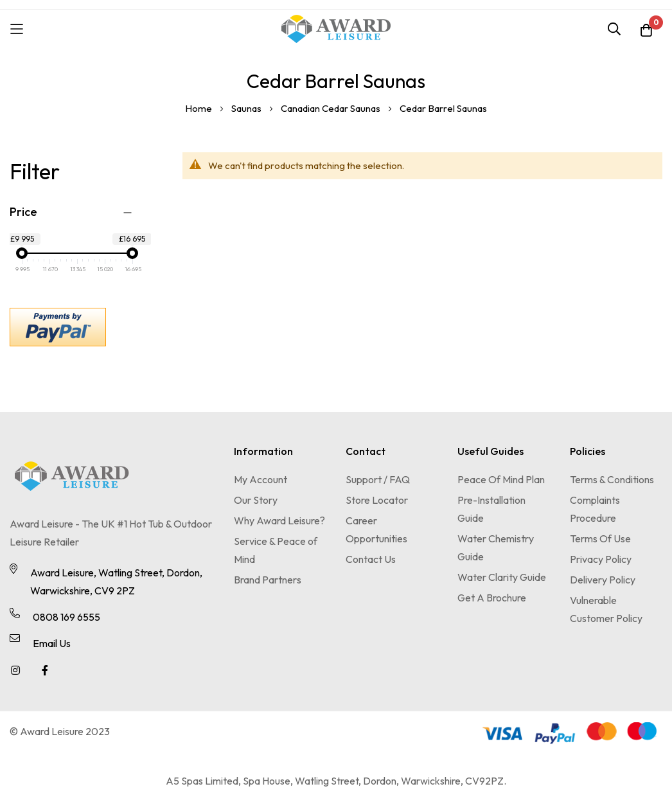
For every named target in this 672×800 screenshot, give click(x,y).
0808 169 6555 (66, 617)
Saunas (247, 108)
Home (199, 108)
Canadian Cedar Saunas (332, 108)
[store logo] (336, 29)
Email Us (52, 643)
